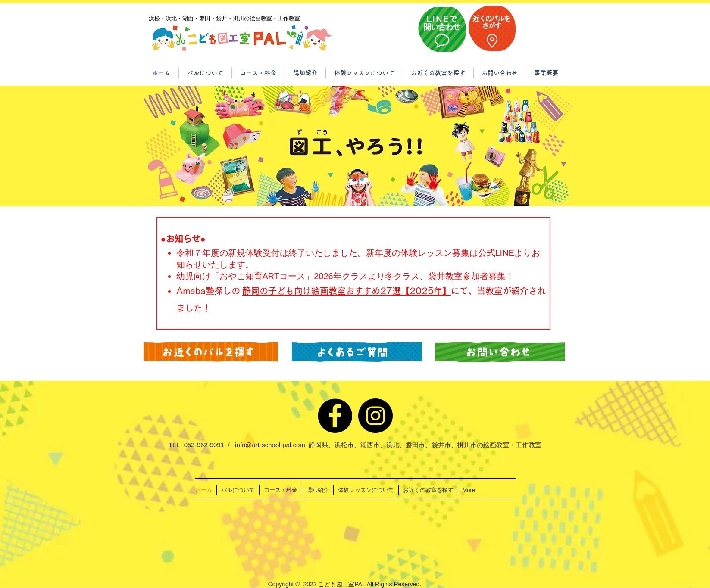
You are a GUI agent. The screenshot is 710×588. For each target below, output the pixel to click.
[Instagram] (375, 416)
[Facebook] (335, 416)
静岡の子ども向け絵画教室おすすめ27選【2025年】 (347, 291)
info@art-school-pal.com (270, 445)
